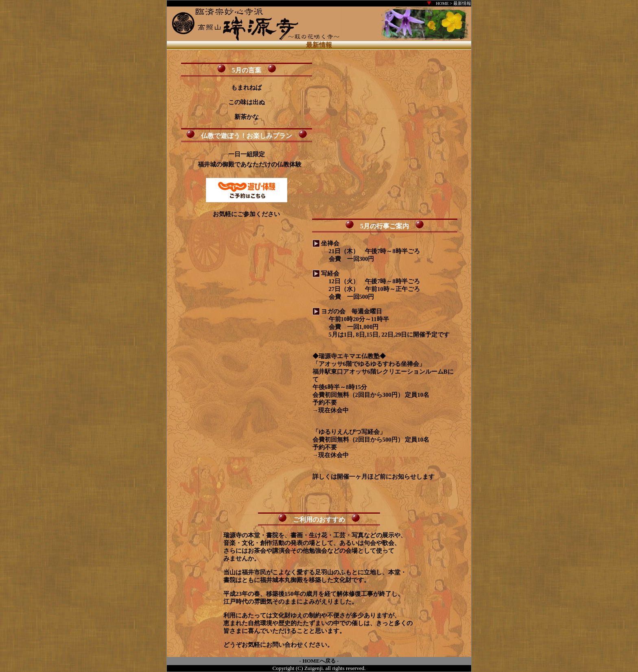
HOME (442, 3)
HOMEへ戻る (319, 661)
